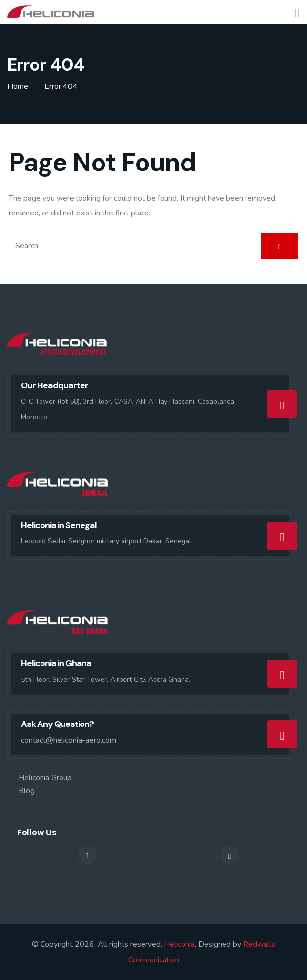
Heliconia (179, 944)
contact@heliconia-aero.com (69, 740)
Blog (27, 791)
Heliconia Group (45, 778)
